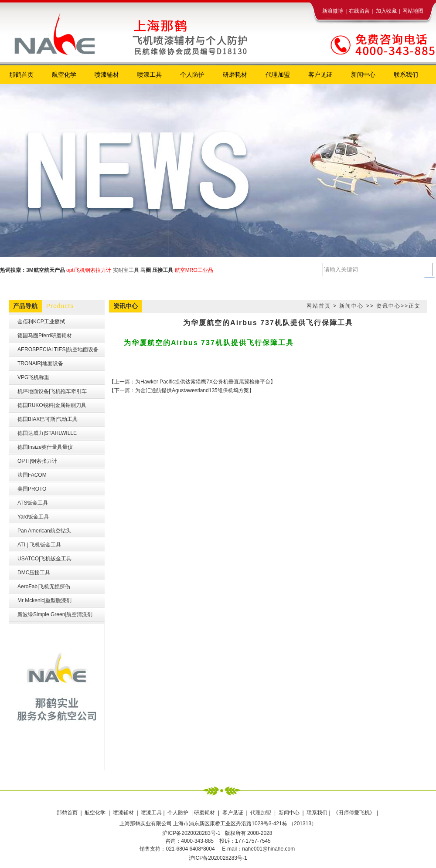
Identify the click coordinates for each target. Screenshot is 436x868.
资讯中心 (388, 306)
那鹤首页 (68, 813)
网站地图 (413, 11)
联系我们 (317, 813)
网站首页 (319, 306)
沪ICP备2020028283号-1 (218, 858)
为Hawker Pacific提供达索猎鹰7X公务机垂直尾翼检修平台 (203, 382)
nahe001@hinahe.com (268, 849)
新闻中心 (351, 306)
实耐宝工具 (126, 270)
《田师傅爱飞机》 (355, 813)
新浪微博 (333, 11)
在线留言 (359, 11)
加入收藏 (386, 11)
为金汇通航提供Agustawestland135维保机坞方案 (192, 390)
